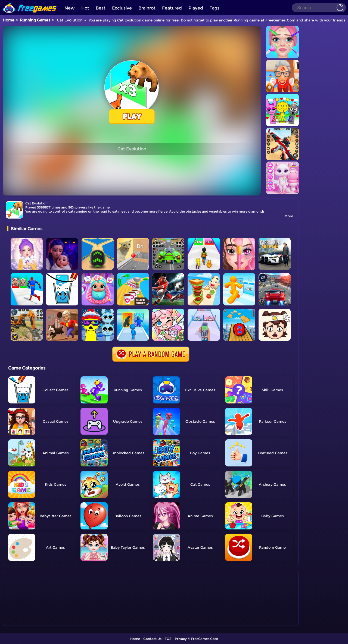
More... (290, 216)
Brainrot (147, 8)
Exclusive (122, 8)
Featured (172, 8)
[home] (30, 2)
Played (196, 8)
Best (101, 8)
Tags (215, 8)
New (70, 8)
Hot (85, 8)
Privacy (181, 639)
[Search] (319, 8)
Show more (25, 622)
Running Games (35, 20)
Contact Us (152, 639)
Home (9, 20)
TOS (168, 639)
